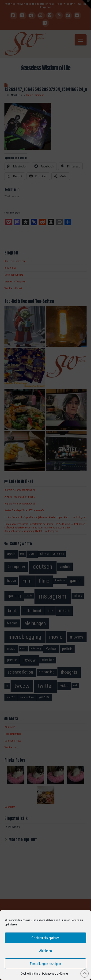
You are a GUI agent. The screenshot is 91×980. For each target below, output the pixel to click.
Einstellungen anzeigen (45, 964)
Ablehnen (45, 951)
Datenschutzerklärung (55, 974)
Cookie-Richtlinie (30, 974)
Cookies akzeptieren (45, 938)
